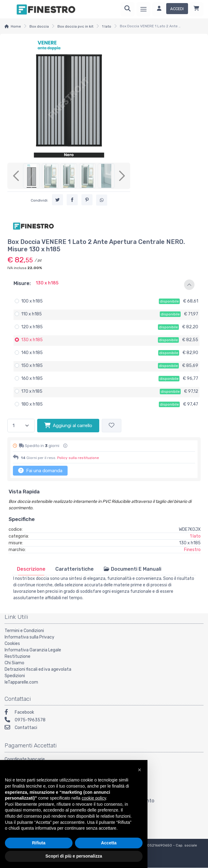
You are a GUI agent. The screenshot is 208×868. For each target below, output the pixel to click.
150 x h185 (32, 366)
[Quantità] (21, 426)
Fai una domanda (40, 470)
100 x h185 (32, 301)
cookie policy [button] (94, 798)
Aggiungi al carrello (68, 425)
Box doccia (39, 26)
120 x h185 (32, 327)
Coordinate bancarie (25, 759)
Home (16, 26)
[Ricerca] (128, 9)
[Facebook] (104, 713)
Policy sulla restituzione (78, 458)
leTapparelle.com (21, 682)
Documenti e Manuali (132, 569)
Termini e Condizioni (24, 631)
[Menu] (143, 9)
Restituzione (18, 656)
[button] (104, 285)
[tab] (31, 569)
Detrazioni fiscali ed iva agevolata (38, 669)
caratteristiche (75, 569)
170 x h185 (32, 391)
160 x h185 (32, 378)
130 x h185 (32, 340)
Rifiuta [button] (39, 843)
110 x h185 (31, 314)
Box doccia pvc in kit (75, 26)
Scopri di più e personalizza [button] (74, 856)
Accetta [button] (109, 843)
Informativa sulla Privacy (29, 637)
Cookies (12, 644)
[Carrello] (196, 9)
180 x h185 (32, 404)
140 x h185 (32, 353)
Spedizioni (15, 676)
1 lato (107, 26)
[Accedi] (170, 9)
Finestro (192, 550)
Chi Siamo (14, 663)
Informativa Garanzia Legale (33, 650)
